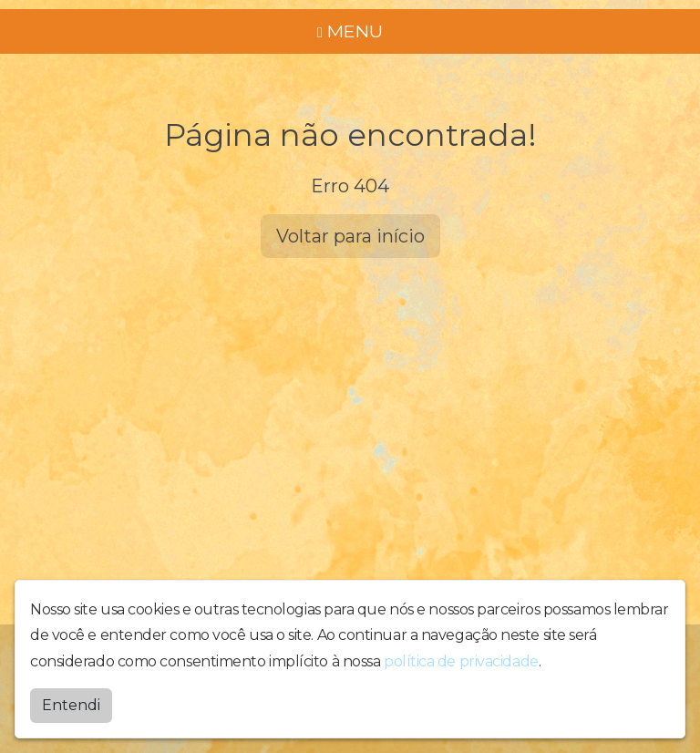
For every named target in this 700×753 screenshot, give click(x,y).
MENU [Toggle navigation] (350, 31)
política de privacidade (461, 661)
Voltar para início (350, 236)
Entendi (71, 705)
